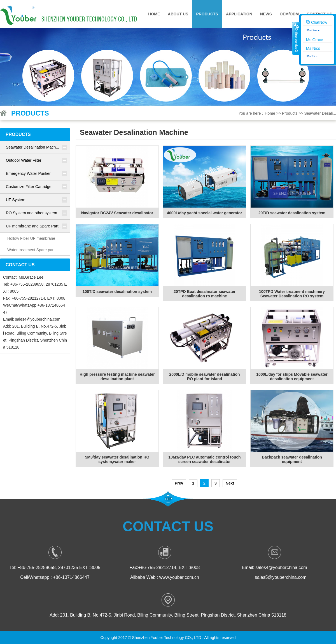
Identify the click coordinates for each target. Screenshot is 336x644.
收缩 (296, 38)
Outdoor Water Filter (24, 160)
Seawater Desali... (320, 113)
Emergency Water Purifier (28, 173)
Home (154, 14)
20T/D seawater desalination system (292, 213)
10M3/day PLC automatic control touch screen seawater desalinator (204, 459)
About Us (178, 14)
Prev (179, 483)
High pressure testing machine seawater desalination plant (117, 377)
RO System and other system (32, 213)
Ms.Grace (315, 40)
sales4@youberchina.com (38, 319)
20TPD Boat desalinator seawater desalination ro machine (205, 294)
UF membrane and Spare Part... (34, 226)
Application (239, 14)
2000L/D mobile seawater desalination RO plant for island (204, 377)
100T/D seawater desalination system (117, 292)
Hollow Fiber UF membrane (31, 238)
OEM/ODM (289, 14)
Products (207, 14)
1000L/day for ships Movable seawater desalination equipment (292, 377)
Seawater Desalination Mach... (32, 147)
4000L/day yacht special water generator (204, 213)
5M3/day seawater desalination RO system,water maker (117, 459)
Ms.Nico (313, 48)
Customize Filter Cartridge (29, 187)
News (266, 14)
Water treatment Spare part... (33, 250)
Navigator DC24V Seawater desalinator (117, 213)
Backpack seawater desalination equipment (292, 459)
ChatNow (317, 22)
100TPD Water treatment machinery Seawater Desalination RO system (292, 294)
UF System (16, 200)
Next (230, 483)
